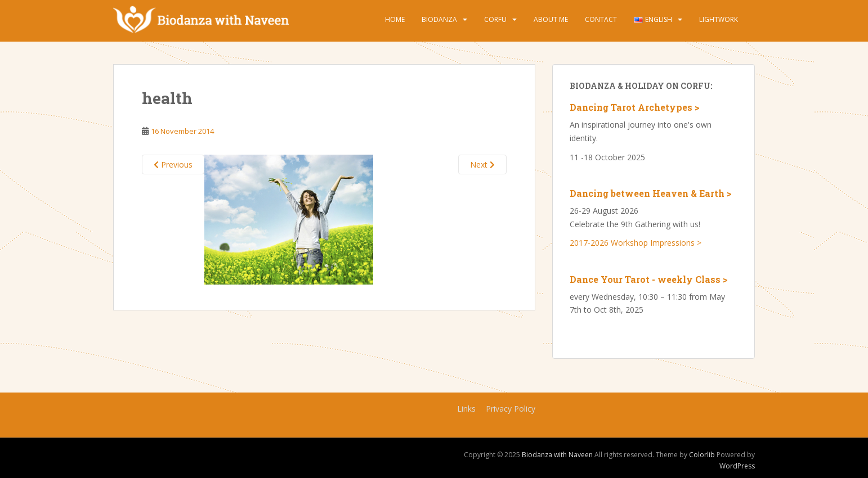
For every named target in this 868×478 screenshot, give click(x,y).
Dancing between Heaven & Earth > (651, 193)
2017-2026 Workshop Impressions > (636, 243)
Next (482, 164)
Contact (601, 19)
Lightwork (719, 19)
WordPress (737, 466)
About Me (551, 19)
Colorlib (702, 455)
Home (395, 19)
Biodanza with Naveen (557, 455)
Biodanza (439, 19)
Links (466, 409)
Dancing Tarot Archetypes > (635, 107)
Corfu (495, 19)
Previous (173, 164)
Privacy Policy (511, 409)
